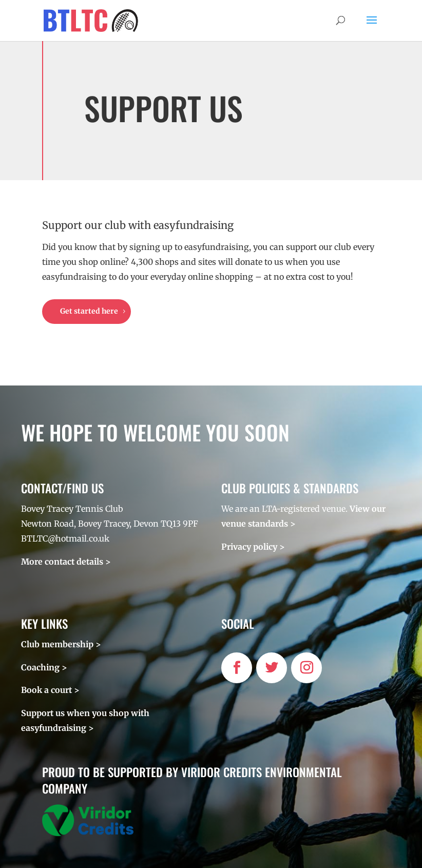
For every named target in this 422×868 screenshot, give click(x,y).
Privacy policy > (253, 547)
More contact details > (66, 562)
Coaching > (44, 667)
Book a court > (50, 690)
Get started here (89, 311)
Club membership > (61, 644)
